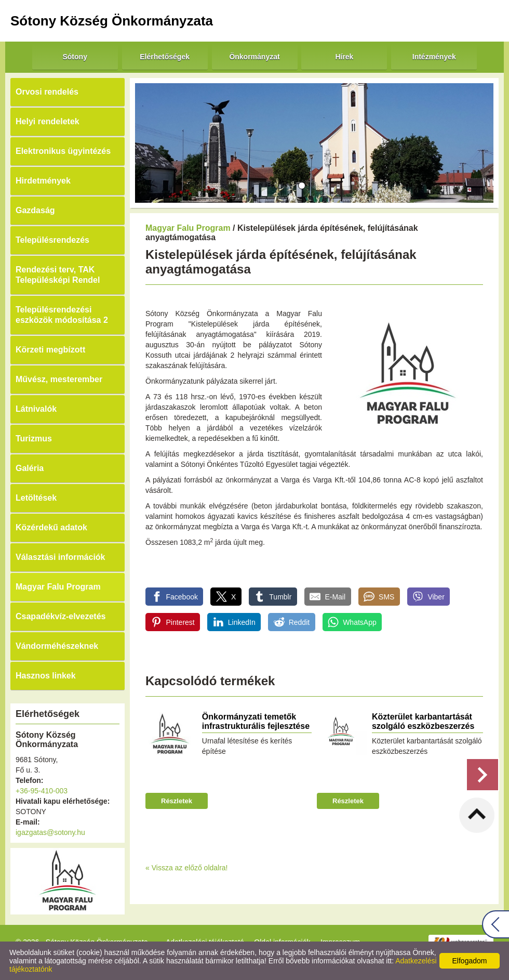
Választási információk (61, 557)
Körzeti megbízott (50, 350)
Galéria (30, 468)
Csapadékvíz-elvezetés (61, 616)
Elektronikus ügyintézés (63, 151)
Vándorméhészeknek (57, 646)
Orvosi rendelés (47, 92)
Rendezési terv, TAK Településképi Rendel (58, 275)
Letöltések (36, 498)
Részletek (177, 801)
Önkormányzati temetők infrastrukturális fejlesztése (256, 721)
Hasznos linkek (46, 676)
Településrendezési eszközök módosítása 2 (62, 315)
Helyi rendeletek (48, 121)
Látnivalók (36, 409)
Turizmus (34, 439)
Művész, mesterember (59, 379)
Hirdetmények (43, 181)
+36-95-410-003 (42, 791)
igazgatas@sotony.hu (50, 832)
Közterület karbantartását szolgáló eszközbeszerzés (423, 721)
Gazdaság (35, 210)
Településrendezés (52, 240)
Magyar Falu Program (58, 587)
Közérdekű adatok (51, 527)
